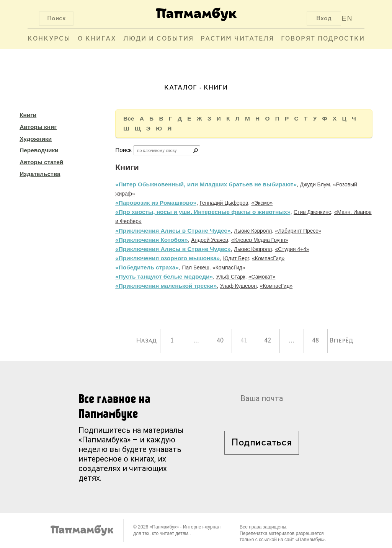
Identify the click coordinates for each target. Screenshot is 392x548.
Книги (28, 115)
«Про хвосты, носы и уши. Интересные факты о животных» (203, 212)
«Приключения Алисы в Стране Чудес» (173, 231)
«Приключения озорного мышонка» (167, 258)
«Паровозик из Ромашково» (156, 203)
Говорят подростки (323, 39)
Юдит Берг (236, 258)
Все (129, 118)
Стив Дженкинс (312, 212)
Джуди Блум (315, 184)
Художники (36, 139)
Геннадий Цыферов (224, 203)
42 (268, 341)
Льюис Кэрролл (253, 231)
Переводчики (39, 150)
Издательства (40, 174)
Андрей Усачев (210, 240)
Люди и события (158, 39)
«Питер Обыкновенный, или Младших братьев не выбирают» (206, 184)
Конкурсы (49, 39)
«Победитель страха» (147, 267)
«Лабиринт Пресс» (298, 231)
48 (315, 341)
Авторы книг (38, 127)
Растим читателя (237, 39)
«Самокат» (262, 277)
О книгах (97, 39)
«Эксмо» (262, 203)
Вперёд (341, 341)
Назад (146, 341)
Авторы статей (41, 162)
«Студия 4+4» (292, 249)
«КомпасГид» (268, 258)
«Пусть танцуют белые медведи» (164, 276)
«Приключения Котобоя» (152, 240)
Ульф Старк (231, 277)
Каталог (181, 88)
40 (220, 341)
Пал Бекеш (195, 267)
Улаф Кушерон (238, 286)
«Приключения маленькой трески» (166, 286)
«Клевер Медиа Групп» (260, 240)
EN (347, 18)
